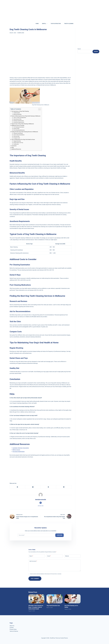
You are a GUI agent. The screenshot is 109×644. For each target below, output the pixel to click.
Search (79, 49)
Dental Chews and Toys (18, 143)
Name (31, 556)
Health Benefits (17, 113)
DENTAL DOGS (21, 33)
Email (49, 556)
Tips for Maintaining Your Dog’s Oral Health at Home (23, 140)
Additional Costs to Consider (18, 125)
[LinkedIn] (64, 487)
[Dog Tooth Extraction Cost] (54, 599)
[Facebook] (17, 487)
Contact (12, 628)
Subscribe (60, 535)
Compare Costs (17, 138)
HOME (37, 24)
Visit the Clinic (17, 136)
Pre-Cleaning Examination (19, 127)
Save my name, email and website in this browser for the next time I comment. (46, 574)
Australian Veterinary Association (21, 448)
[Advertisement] (42, 10)
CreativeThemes (64, 638)
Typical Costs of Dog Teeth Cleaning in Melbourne (23, 124)
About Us (12, 626)
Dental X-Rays (17, 129)
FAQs (13, 147)
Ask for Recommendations (19, 135)
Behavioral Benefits (18, 114)
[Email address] (36, 535)
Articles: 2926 (41, 506)
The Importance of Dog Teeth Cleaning (20, 111)
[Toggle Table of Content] (39, 109)
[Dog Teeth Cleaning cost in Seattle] (73, 599)
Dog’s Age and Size (18, 119)
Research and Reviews (18, 133)
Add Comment (33, 561)
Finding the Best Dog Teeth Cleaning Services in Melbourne (25, 132)
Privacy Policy (13, 629)
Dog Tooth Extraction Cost (53, 606)
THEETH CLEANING (69, 24)
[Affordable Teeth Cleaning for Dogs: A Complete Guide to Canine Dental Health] (36, 599)
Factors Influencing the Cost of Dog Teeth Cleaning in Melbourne (26, 116)
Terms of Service (14, 631)
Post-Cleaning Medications (19, 130)
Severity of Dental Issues (19, 121)
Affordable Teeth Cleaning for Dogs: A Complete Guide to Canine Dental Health (36, 607)
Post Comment (35, 579)
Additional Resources (16, 149)
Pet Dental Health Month (18, 452)
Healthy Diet (16, 144)
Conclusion (14, 146)
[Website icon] (41, 503)
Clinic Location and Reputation (20, 118)
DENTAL (45, 24)
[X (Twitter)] (33, 487)
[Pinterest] (48, 487)
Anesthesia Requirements (19, 122)
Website (67, 556)
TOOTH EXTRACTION (56, 24)
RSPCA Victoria (16, 450)
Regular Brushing (17, 141)
